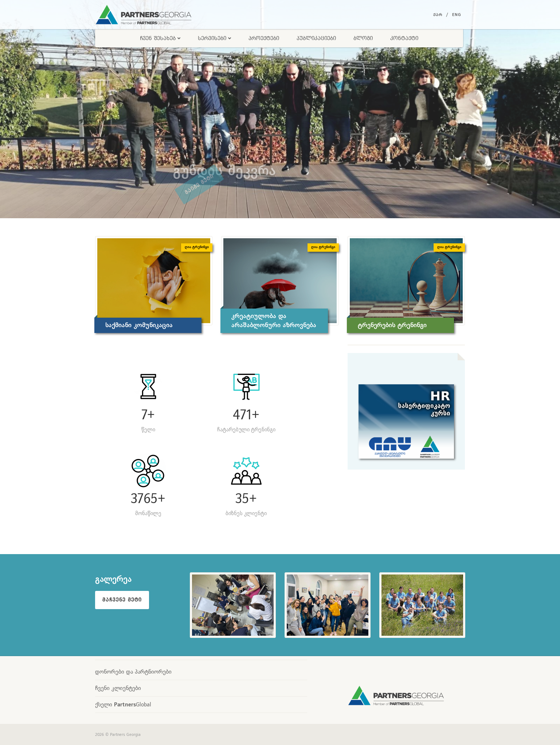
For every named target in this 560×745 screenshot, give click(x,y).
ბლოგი (363, 38)
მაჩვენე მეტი (122, 600)
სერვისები (214, 38)
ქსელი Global (123, 704)
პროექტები (264, 38)
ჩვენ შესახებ (160, 38)
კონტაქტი (404, 38)
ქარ (438, 15)
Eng (457, 15)
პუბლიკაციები (316, 38)
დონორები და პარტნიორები (133, 672)
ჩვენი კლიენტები (118, 688)
